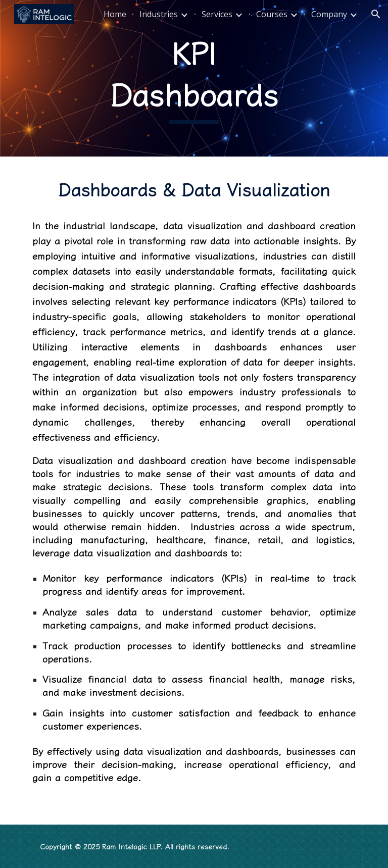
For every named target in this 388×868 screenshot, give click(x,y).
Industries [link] (159, 14)
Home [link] (115, 14)
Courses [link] (272, 14)
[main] (194, 78)
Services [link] (217, 14)
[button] (376, 14)
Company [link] (329, 14)
